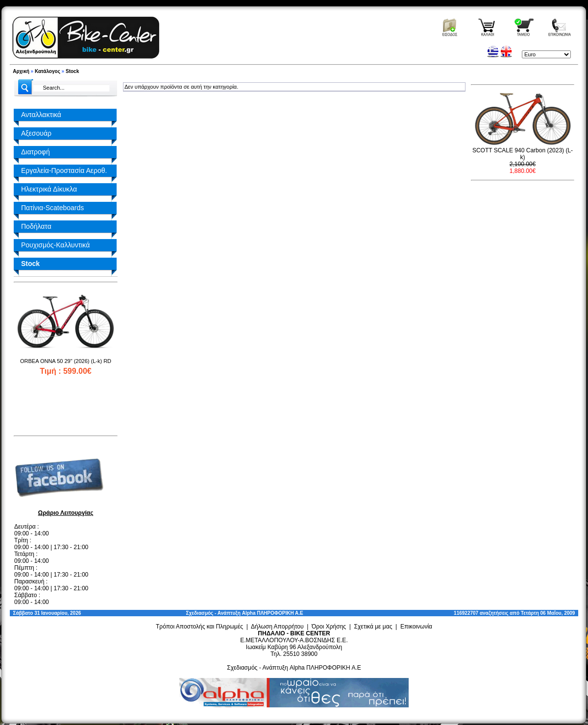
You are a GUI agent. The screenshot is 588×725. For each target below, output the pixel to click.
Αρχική (21, 71)
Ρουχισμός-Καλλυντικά (55, 245)
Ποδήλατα (36, 226)
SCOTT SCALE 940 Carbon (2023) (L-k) (523, 154)
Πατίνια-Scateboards (52, 208)
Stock (72, 71)
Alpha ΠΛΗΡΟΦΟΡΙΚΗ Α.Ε (273, 613)
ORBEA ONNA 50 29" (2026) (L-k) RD (66, 361)
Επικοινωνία (416, 627)
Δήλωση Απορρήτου (277, 627)
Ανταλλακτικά (41, 115)
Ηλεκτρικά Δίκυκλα (49, 189)
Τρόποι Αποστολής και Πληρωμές (199, 627)
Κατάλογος (48, 71)
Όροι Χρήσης (329, 627)
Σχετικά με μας (373, 627)
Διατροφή (36, 152)
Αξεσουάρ (36, 133)
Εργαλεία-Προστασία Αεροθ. (64, 170)
